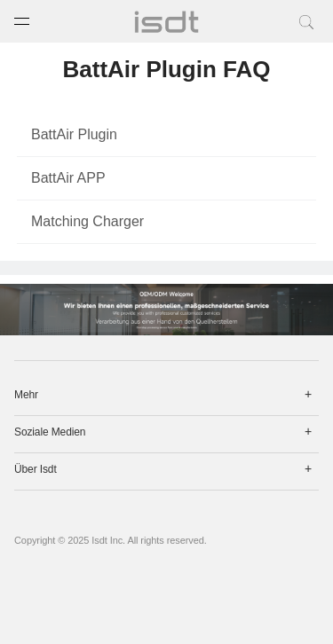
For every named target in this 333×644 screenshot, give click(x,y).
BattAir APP (68, 178)
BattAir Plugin (74, 134)
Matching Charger (87, 221)
